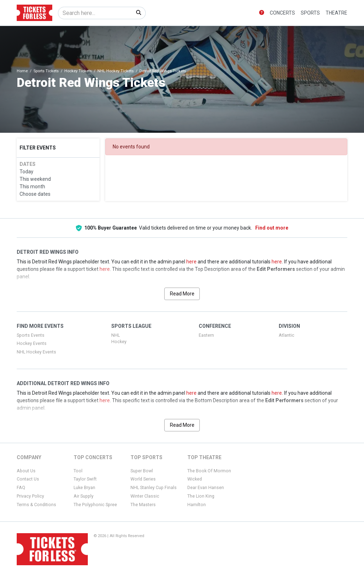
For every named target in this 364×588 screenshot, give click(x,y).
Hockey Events (32, 343)
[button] (262, 13)
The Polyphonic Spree (95, 505)
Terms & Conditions (36, 505)
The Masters (143, 505)
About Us (26, 471)
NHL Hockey (119, 338)
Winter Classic (145, 496)
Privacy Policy (30, 496)
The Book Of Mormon (209, 471)
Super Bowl (142, 471)
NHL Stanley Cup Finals (154, 488)
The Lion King (201, 496)
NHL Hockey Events (36, 352)
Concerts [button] (282, 13)
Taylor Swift (85, 479)
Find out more (272, 228)
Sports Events (31, 335)
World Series (143, 479)
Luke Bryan (84, 488)
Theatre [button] (336, 13)
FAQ (21, 488)
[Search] (95, 13)
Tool (78, 471)
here (191, 262)
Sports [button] (310, 13)
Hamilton (197, 505)
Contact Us (28, 479)
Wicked (195, 479)
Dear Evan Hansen (206, 488)
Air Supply (84, 496)
